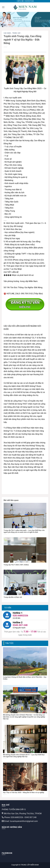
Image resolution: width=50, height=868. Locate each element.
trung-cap (17, 33)
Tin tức (9, 643)
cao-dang (8, 33)
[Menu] (3, 7)
